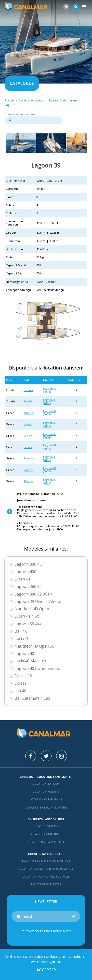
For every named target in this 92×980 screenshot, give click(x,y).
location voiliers (46, 826)
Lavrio (28, 424)
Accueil (10, 100)
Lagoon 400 (25, 572)
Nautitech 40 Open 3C (35, 646)
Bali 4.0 (21, 631)
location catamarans (46, 834)
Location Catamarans (46, 799)
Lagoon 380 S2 (28, 587)
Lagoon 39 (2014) (50, 390)
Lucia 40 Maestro (30, 661)
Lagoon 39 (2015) (50, 413)
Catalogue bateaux (32, 100)
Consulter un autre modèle (20, 114)
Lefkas (28, 436)
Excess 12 (23, 676)
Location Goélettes (46, 884)
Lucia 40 (22, 639)
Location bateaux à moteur (46, 807)
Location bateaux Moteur (46, 842)
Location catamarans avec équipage (46, 869)
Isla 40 (20, 691)
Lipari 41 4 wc (27, 616)
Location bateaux (46, 784)
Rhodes (28, 470)
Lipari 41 (22, 579)
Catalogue (22, 83)
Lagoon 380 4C (28, 564)
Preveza (29, 458)
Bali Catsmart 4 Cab (33, 698)
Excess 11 (23, 683)
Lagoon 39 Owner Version (39, 602)
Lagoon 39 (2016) (50, 447)
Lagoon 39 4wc (28, 624)
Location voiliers (46, 791)
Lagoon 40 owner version (38, 669)
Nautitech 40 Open (32, 609)
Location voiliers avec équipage (46, 860)
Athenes (29, 413)
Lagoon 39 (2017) (50, 401)
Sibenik (28, 390)
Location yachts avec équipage (46, 876)
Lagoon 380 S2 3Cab (33, 594)
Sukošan (29, 401)
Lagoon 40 (24, 654)
